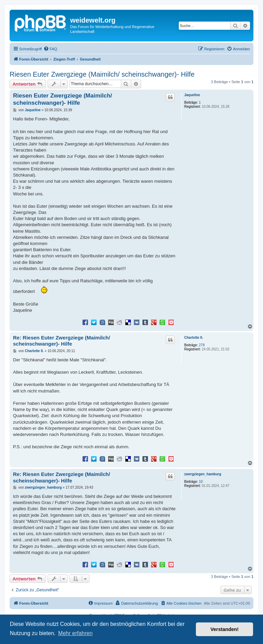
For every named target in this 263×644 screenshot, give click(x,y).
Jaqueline (192, 95)
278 (202, 345)
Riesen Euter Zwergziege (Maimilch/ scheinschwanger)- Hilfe (102, 74)
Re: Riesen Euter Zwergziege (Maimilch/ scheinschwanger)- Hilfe (61, 341)
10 (201, 482)
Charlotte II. (194, 338)
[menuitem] (50, 49)
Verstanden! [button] (225, 629)
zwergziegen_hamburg (203, 474)
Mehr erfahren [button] (76, 633)
